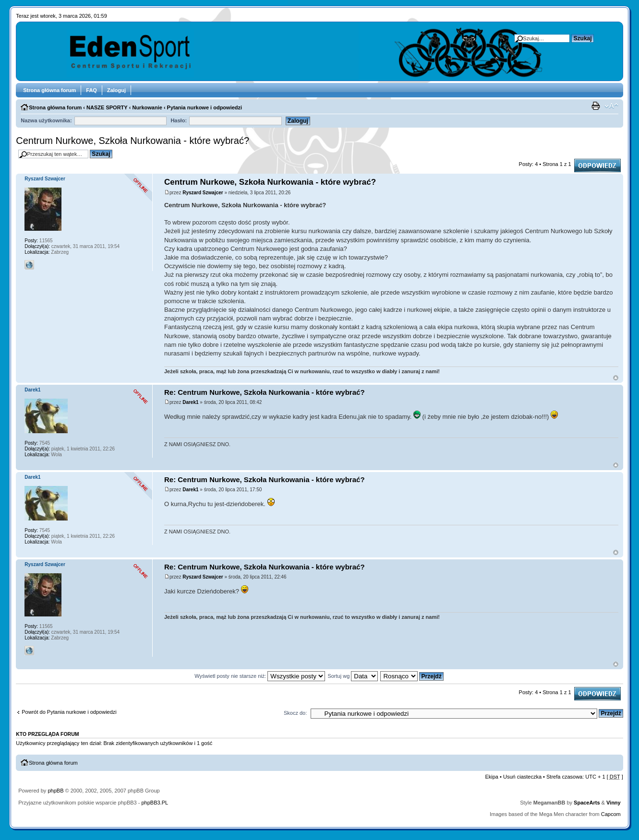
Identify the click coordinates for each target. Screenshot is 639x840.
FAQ (91, 90)
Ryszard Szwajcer (203, 193)
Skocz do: (295, 713)
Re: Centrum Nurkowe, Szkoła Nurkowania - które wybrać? (265, 392)
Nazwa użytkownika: (46, 120)
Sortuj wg (353, 676)
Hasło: (179, 120)
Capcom (611, 814)
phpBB (55, 791)
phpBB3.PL (155, 803)
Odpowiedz (597, 166)
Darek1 (190, 402)
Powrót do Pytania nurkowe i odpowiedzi (69, 712)
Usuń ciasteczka (522, 777)
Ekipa (492, 777)
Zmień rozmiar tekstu (611, 106)
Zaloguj (116, 90)
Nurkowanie (147, 107)
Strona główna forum (49, 90)
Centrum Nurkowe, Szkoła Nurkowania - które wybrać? (133, 141)
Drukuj (597, 106)
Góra (616, 378)
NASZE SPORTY (107, 107)
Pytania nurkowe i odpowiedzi (205, 107)
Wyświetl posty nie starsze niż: (260, 676)
